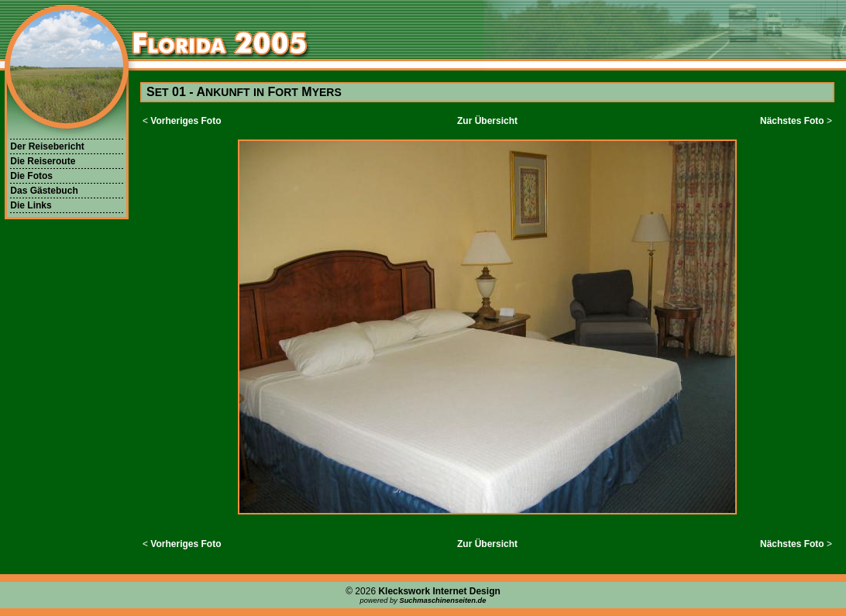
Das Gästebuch (44, 191)
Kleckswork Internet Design (439, 591)
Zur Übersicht (487, 121)
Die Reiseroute (43, 161)
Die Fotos (31, 176)
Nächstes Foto (792, 121)
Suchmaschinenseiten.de (442, 601)
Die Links (31, 205)
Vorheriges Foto (186, 121)
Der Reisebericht (47, 146)
